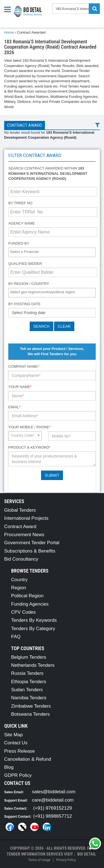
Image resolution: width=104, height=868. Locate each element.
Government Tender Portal (32, 543)
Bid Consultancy (21, 559)
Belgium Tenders (29, 657)
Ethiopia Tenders (29, 682)
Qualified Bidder (25, 264)
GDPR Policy (18, 775)
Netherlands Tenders (33, 665)
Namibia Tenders (29, 698)
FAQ (16, 637)
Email (14, 407)
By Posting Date (25, 304)
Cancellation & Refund (28, 759)
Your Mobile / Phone (29, 427)
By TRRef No (20, 203)
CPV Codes (23, 612)
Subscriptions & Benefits (30, 551)
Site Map (13, 735)
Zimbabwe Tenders (31, 706)
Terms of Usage (39, 860)
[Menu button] (9, 9)
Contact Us (16, 743)
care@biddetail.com (53, 800)
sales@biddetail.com (54, 792)
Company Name (24, 366)
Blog (9, 767)
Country (19, 580)
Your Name (20, 387)
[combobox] (52, 252)
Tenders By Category (33, 629)
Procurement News (24, 535)
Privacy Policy (66, 860)
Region (19, 588)
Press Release (20, 751)
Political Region (27, 596)
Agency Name (22, 223)
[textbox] (53, 252)
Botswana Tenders (31, 714)
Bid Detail (87, 854)
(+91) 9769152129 (53, 808)
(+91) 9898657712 (53, 816)
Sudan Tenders (27, 690)
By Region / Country (29, 284)
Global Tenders (20, 510)
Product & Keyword (29, 447)
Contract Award (25, 125)
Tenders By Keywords (34, 620)
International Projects (26, 518)
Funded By (19, 243)
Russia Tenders (27, 673)
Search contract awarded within (48, 173)
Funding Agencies (30, 604)
